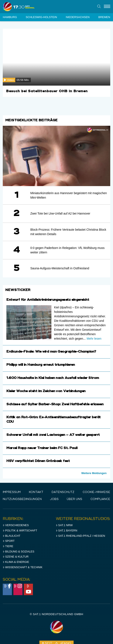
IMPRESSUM (12, 492)
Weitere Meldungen (94, 473)
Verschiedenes (16, 525)
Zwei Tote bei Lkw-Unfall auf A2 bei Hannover (60, 213)
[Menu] (107, 7)
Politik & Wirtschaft (20, 530)
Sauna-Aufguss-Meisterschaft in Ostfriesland (60, 268)
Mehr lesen (94, 339)
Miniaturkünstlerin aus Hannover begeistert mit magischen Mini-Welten (69, 195)
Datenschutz (63, 492)
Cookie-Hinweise (96, 492)
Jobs (54, 499)
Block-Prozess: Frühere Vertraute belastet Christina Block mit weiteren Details (68, 232)
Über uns (74, 499)
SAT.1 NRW (64, 525)
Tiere (8, 546)
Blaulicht (11, 536)
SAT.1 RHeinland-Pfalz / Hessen (81, 536)
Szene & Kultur (16, 557)
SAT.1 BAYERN (67, 530)
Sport (9, 541)
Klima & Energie (16, 562)
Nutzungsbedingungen (22, 499)
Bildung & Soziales (18, 551)
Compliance (100, 499)
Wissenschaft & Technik (23, 567)
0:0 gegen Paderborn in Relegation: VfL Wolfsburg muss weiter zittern (67, 250)
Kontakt (36, 492)
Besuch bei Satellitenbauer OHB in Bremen (47, 91)
